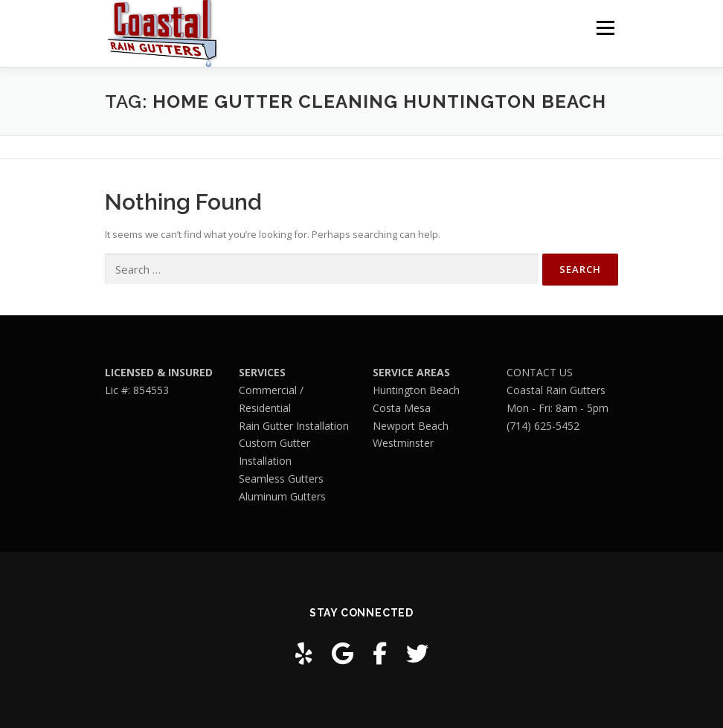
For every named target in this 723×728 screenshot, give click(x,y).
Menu (605, 28)
